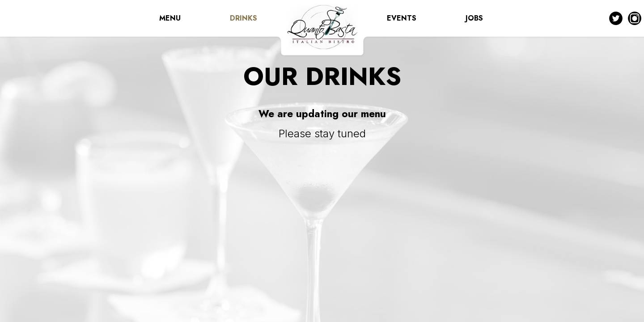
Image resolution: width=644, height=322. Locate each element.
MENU (170, 18)
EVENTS (402, 18)
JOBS (474, 18)
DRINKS (244, 18)
